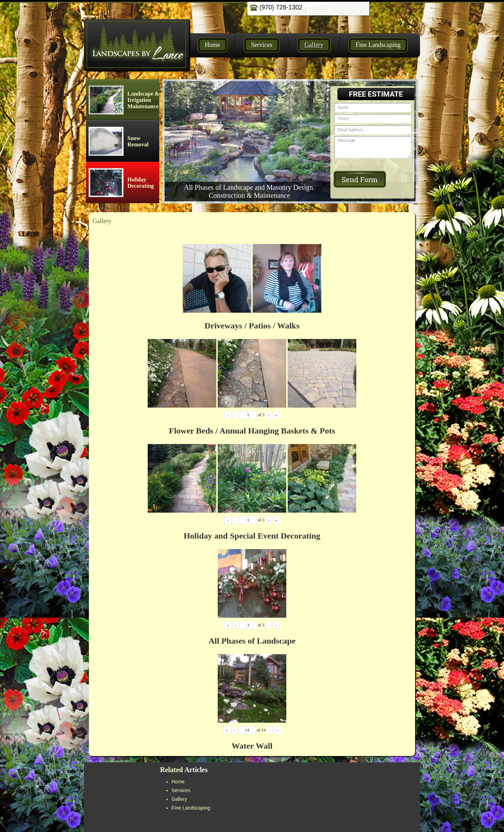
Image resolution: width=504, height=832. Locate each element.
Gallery (314, 45)
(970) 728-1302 (276, 7)
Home (212, 45)
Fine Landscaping (378, 45)
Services (262, 45)
